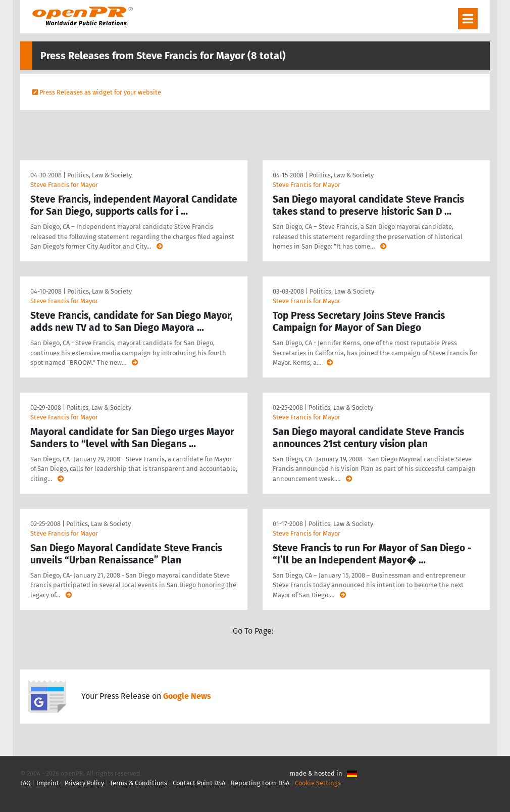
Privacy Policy (84, 783)
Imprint (48, 783)
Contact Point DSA (199, 783)
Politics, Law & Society (99, 175)
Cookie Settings (318, 783)
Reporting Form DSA (260, 783)
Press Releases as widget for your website (100, 92)
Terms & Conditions (138, 783)
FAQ (25, 783)
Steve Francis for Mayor (64, 185)
